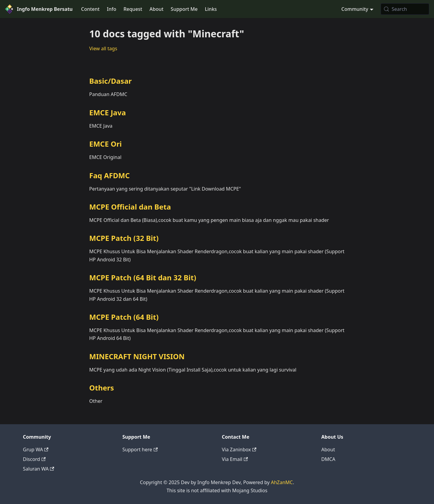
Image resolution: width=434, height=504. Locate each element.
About (156, 9)
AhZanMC (282, 482)
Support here (140, 450)
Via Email (235, 459)
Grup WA (36, 450)
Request (133, 9)
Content (90, 9)
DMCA (328, 459)
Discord (34, 459)
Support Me (184, 9)
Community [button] (355, 9)
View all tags (103, 48)
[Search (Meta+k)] (405, 9)
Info (111, 9)
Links (211, 9)
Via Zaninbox (239, 450)
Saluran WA (39, 469)
